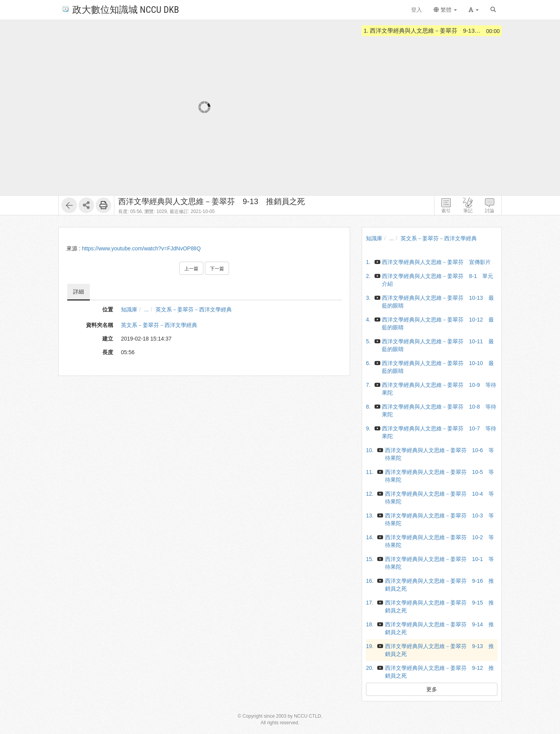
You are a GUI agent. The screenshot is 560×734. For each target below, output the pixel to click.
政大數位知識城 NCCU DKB (120, 9)
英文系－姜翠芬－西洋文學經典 (194, 309)
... (147, 309)
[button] (474, 10)
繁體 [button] (445, 10)
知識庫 (129, 309)
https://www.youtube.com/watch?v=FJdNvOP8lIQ (141, 248)
